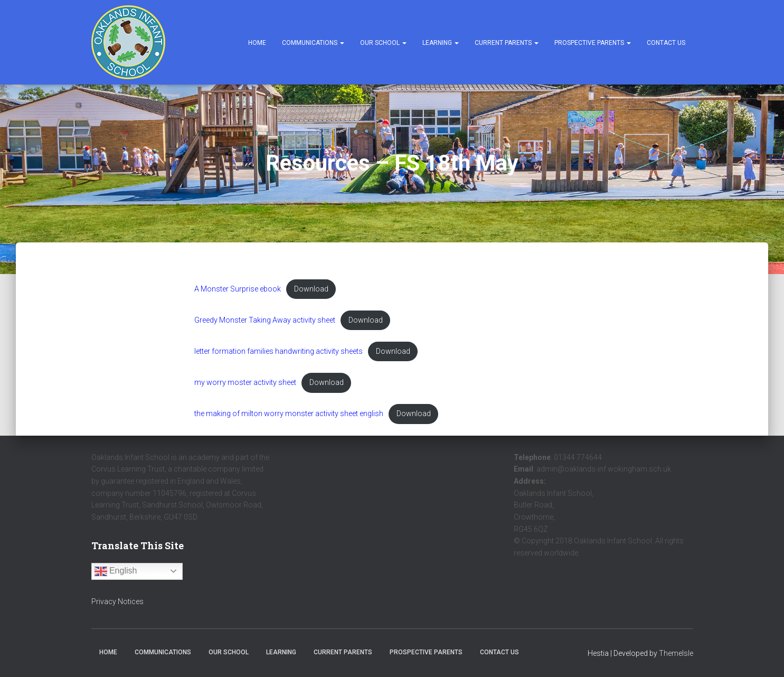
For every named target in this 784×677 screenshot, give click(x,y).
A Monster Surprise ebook (238, 289)
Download (313, 289)
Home (257, 43)
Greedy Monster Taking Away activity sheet (266, 320)
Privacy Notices (117, 601)
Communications (313, 43)
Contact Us (666, 43)
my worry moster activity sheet (246, 383)
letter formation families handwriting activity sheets (280, 352)
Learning (441, 43)
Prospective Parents (593, 43)
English (116, 571)
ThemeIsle (676, 654)
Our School (383, 43)
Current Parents (507, 43)
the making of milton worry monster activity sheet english (291, 414)
